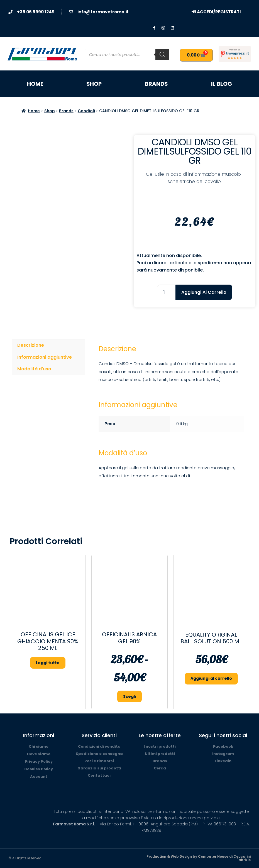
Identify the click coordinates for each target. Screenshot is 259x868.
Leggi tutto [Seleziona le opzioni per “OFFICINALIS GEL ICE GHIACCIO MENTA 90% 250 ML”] (48, 663)
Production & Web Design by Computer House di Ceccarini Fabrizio (199, 858)
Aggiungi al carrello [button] (211, 678)
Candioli (86, 111)
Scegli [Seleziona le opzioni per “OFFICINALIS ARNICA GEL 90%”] (129, 696)
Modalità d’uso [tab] (34, 369)
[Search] (162, 55)
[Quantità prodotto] (166, 292)
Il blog (222, 84)
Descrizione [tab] (31, 345)
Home (35, 84)
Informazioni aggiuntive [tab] (45, 357)
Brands (156, 84)
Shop (94, 84)
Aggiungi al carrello (204, 292)
